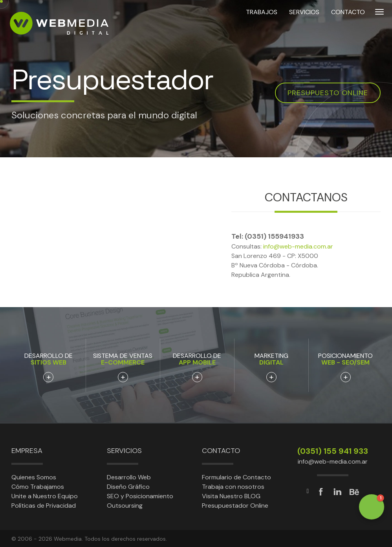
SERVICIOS (304, 23)
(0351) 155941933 (274, 236)
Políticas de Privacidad (44, 506)
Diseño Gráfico (128, 487)
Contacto (221, 451)
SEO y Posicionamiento (140, 496)
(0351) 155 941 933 (333, 451)
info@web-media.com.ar (298, 246)
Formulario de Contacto (236, 477)
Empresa (27, 451)
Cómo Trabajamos (38, 487)
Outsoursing (125, 506)
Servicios (124, 451)
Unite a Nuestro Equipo (45, 496)
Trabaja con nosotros (233, 487)
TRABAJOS (262, 23)
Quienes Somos (34, 477)
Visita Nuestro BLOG (231, 496)
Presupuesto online (328, 93)
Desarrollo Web (129, 477)
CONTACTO (348, 23)
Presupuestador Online (235, 506)
